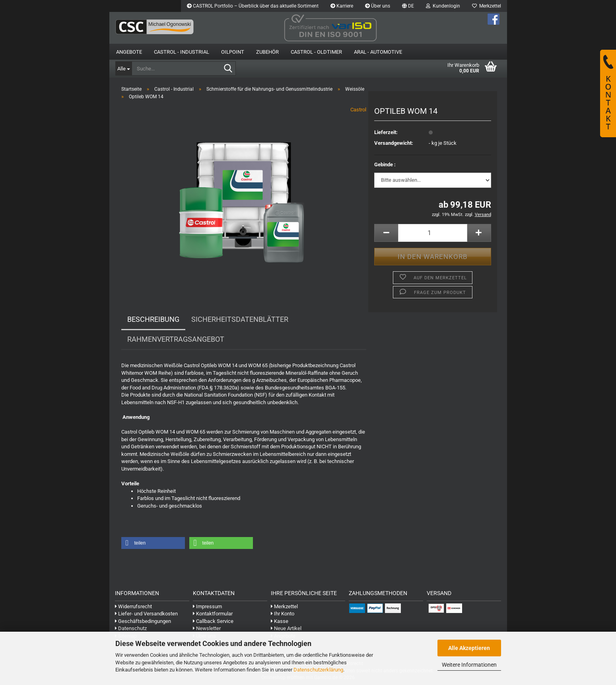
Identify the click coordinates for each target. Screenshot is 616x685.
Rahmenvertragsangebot (176, 339)
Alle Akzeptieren (469, 648)
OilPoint (233, 52)
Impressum (207, 606)
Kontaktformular (213, 614)
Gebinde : (385, 164)
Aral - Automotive (378, 52)
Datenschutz (131, 628)
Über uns (378, 6)
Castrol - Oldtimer (316, 52)
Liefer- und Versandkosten (146, 614)
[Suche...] (123, 68)
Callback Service (213, 621)
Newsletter (207, 628)
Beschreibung (153, 319)
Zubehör (267, 52)
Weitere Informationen (469, 665)
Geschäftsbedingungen (143, 621)
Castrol (358, 110)
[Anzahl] (432, 233)
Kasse (280, 621)
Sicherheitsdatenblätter (240, 319)
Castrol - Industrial (182, 52)
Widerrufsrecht (133, 606)
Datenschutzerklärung (318, 670)
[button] (408, 6)
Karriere (342, 6)
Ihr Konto (283, 614)
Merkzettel (487, 6)
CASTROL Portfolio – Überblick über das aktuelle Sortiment (253, 6)
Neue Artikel (286, 628)
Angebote (129, 52)
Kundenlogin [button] (443, 6)
